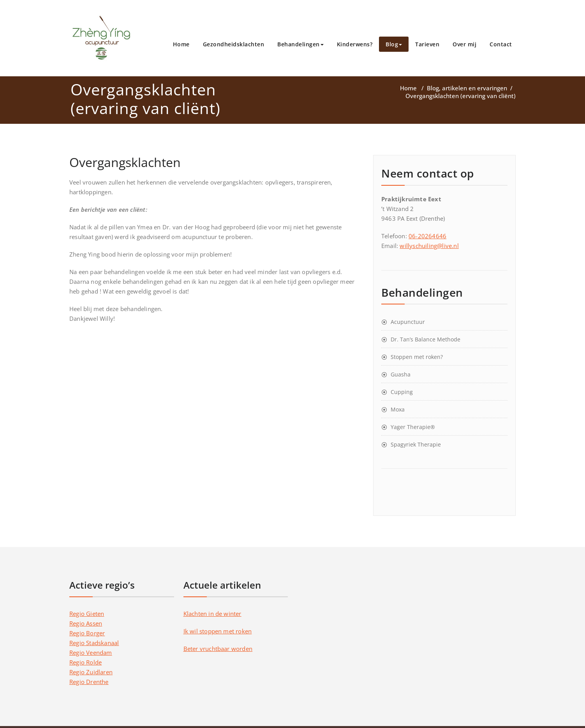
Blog (394, 44)
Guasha (401, 374)
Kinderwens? (355, 44)
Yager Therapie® (413, 427)
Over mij (464, 44)
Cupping (402, 392)
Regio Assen (86, 623)
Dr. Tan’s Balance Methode (426, 339)
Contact (501, 44)
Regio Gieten (87, 614)
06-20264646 (427, 236)
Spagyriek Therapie (416, 444)
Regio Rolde (85, 662)
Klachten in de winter (212, 614)
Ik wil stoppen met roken (218, 631)
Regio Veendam (91, 652)
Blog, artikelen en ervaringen (467, 88)
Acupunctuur (408, 322)
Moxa (398, 409)
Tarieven (427, 44)
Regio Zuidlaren (91, 672)
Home (181, 44)
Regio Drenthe (89, 682)
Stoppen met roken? (417, 357)
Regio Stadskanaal (94, 643)
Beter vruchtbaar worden (218, 649)
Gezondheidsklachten (234, 44)
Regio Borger (87, 633)
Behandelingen (300, 44)
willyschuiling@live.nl (429, 246)
